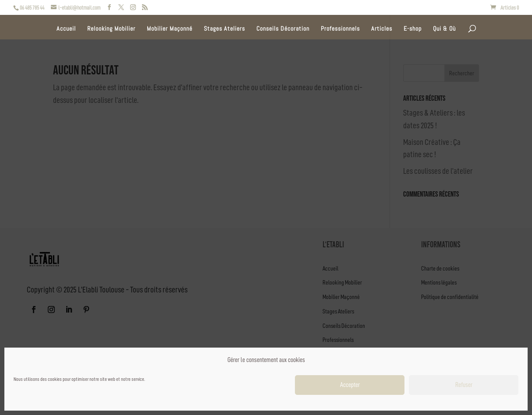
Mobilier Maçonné (170, 29)
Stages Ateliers (224, 29)
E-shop (413, 29)
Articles (382, 29)
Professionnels (340, 29)
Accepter (350, 385)
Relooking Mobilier (111, 29)
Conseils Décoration (283, 29)
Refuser (464, 385)
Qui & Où (444, 29)
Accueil (66, 29)
